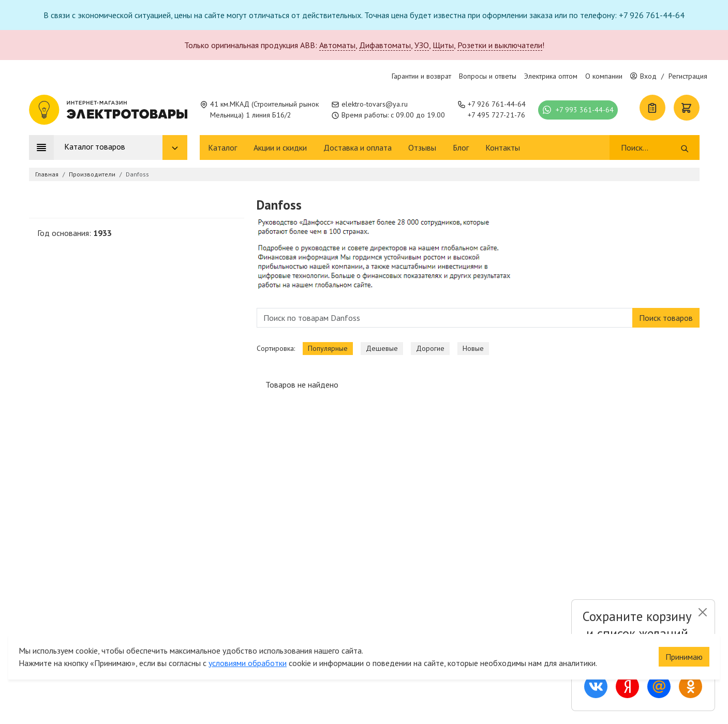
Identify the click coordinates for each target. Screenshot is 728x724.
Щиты (443, 45)
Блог (461, 147)
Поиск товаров (666, 318)
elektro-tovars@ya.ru (375, 104)
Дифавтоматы (385, 45)
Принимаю (684, 657)
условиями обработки (248, 663)
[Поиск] (650, 147)
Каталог (222, 147)
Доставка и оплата (358, 147)
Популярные (328, 348)
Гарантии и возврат (421, 76)
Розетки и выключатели (500, 45)
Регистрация (688, 76)
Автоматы (337, 45)
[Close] (702, 612)
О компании (604, 76)
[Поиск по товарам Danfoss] (445, 318)
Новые (473, 348)
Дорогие (430, 348)
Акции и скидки (280, 147)
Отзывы (422, 147)
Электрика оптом (551, 76)
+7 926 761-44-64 (497, 104)
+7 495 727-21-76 (496, 115)
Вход (643, 76)
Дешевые (382, 348)
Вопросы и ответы (488, 76)
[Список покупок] (652, 108)
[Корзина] (687, 108)
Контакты (503, 147)
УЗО (422, 45)
